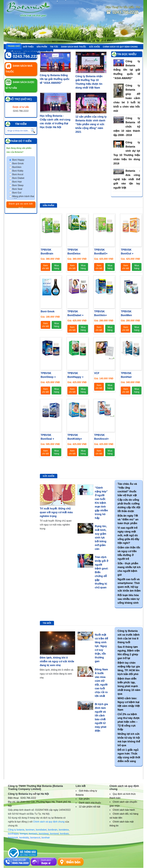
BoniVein (17, 167)
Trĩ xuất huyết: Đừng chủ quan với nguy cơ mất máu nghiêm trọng (56, 512)
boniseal (54, 834)
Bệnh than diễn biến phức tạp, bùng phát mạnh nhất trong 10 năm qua (129, 686)
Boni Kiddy (18, 171)
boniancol (35, 838)
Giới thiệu (28, 47)
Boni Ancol (18, 174)
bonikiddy (24, 838)
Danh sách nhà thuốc (74, 47)
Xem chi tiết (45, 267)
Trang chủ (14, 46)
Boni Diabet (18, 178)
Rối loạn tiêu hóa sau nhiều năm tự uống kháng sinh (128, 599)
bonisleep (44, 834)
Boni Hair (17, 182)
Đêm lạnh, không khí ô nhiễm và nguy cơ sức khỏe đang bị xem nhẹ (57, 661)
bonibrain (53, 830)
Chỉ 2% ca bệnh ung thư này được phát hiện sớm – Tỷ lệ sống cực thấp (129, 722)
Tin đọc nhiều (127, 54)
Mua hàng (56, 267)
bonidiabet (41, 830)
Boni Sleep (18, 185)
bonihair (46, 838)
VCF (97, 373)
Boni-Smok (18, 163)
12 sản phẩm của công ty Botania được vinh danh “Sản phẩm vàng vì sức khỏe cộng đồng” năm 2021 (91, 124)
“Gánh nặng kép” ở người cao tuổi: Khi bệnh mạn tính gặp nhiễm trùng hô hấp (101, 503)
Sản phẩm (42, 47)
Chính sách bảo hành (124, 810)
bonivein (33, 834)
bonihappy (13, 834)
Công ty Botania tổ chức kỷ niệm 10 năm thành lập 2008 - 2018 (127, 127)
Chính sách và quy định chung (120, 47)
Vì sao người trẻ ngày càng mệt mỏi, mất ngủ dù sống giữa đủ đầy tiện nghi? (128, 535)
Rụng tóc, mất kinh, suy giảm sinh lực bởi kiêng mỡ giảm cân (101, 538)
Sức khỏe (95, 47)
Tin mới (47, 623)
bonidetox (64, 830)
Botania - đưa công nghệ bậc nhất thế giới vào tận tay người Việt (127, 179)
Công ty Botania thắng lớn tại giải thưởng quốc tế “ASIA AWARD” (55, 79)
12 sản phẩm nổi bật (90, 807)
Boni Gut (17, 193)
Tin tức (54, 47)
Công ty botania (16, 830)
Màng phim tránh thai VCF (23, 198)
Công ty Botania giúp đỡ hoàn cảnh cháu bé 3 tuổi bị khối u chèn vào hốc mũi (127, 98)
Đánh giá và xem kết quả (21, 205)
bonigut (24, 834)
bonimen (30, 830)
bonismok (13, 838)
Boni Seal (17, 189)
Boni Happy (18, 160)
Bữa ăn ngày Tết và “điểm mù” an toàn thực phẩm (128, 519)
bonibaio (64, 834)
